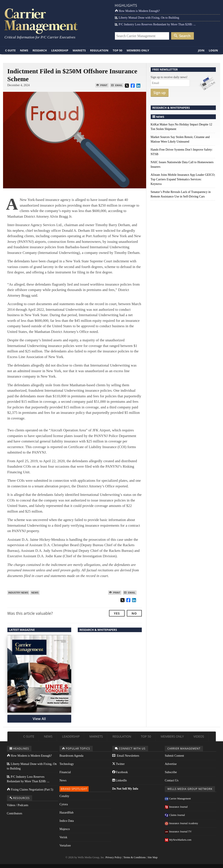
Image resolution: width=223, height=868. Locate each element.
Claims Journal (175, 815)
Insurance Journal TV (178, 832)
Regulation (99, 50)
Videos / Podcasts (18, 805)
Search (182, 36)
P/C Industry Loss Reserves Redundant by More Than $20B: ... (155, 24)
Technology (67, 764)
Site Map (153, 857)
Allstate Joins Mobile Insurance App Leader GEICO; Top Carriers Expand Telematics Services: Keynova (183, 179)
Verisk (63, 837)
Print (102, 85)
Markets (79, 50)
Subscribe (171, 772)
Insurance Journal (176, 807)
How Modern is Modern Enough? (137, 11)
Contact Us (172, 780)
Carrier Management (178, 799)
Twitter (118, 764)
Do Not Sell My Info (125, 789)
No (134, 613)
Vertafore (65, 846)
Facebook (120, 772)
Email (117, 85)
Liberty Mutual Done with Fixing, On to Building (147, 18)
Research (40, 50)
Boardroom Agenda (71, 756)
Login (213, 50)
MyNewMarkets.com (178, 840)
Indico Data (67, 821)
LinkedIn (120, 780)
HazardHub (67, 813)
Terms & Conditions (135, 857)
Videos (199, 736)
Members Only (138, 50)
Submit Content (174, 756)
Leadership (60, 50)
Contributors (15, 813)
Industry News (18, 593)
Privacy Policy (114, 857)
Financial (65, 772)
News (24, 50)
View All (39, 719)
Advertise (171, 764)
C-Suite (11, 50)
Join (201, 50)
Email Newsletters (126, 756)
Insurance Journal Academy (181, 823)
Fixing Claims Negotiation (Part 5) (30, 790)
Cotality (64, 796)
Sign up (160, 93)
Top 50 (117, 50)
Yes (117, 613)
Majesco (65, 829)
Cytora (64, 804)
